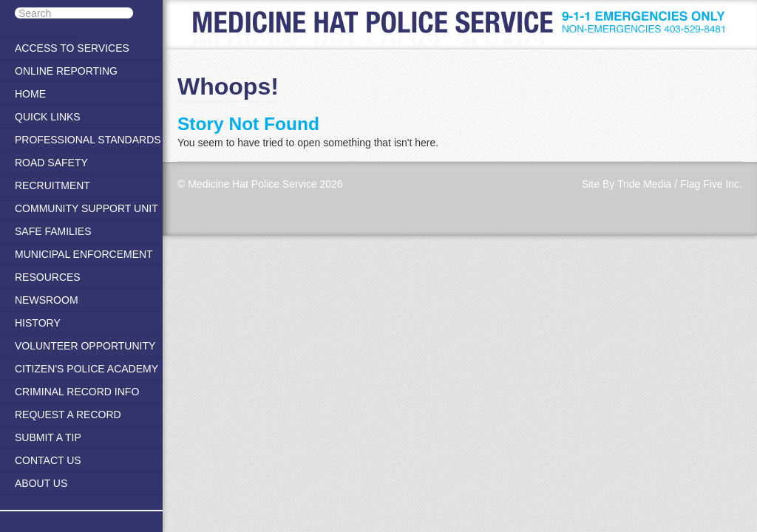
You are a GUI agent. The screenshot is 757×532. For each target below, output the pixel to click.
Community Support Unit (86, 208)
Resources (48, 277)
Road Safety (51, 163)
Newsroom (47, 300)
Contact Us (48, 460)
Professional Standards (88, 140)
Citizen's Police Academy (86, 369)
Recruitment (52, 185)
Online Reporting (66, 71)
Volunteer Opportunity (85, 346)
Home (30, 94)
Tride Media (644, 184)
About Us (41, 483)
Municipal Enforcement (84, 254)
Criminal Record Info (77, 392)
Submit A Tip (48, 437)
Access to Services (72, 48)
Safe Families (53, 231)
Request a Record (68, 415)
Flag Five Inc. (711, 184)
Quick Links (48, 117)
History (38, 323)
